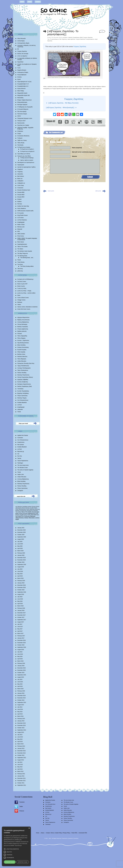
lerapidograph (21, 222)
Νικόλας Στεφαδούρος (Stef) (25, 386)
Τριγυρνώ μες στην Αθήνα (24, 156)
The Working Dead (22, 256)
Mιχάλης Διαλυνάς (22, 331)
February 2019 (21, 581)
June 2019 (20, 571)
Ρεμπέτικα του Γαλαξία (23, 125)
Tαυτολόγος (20, 389)
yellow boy (20, 271)
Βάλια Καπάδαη (21, 345)
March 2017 (20, 633)
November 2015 (21, 670)
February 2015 (21, 691)
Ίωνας (19, 68)
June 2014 (20, 709)
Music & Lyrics (21, 286)
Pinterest (22, 811)
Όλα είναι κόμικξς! (22, 112)
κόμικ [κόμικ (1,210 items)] (17, 519)
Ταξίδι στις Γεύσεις (22, 140)
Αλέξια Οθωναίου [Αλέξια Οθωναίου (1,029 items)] (29, 518)
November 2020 (21, 532)
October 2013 (21, 728)
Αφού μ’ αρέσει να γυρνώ (27, 160)
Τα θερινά (20, 138)
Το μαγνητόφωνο (54, 39)
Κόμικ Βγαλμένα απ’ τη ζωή (24, 82)
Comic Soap (21, 185)
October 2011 (21, 783)
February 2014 (21, 719)
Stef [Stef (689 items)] (32, 515)
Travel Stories (21, 262)
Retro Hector (21, 242)
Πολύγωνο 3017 (21, 121)
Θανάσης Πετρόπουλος (23, 375)
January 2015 (21, 693)
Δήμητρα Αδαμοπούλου (23, 317)
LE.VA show (20, 218)
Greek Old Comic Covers (24, 309)
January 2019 (21, 583)
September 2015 (22, 675)
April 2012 (20, 769)
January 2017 (21, 638)
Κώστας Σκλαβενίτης (23, 382)
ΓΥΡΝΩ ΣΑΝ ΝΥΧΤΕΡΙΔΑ (27, 158)
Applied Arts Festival (23, 435)
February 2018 (21, 608)
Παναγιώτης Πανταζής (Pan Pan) (26, 363)
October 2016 (21, 645)
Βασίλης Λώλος (21, 354)
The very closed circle (23, 465)
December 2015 (21, 668)
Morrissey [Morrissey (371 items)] (38, 509)
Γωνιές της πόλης (22, 288)
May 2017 (20, 629)
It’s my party (20, 213)
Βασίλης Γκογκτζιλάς (23, 327)
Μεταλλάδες (20, 98)
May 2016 (20, 656)
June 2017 (20, 627)
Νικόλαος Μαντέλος (22, 357)
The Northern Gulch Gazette (25, 251)
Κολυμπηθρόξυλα (22, 75)
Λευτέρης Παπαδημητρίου (24, 368)
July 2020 (20, 542)
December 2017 (21, 613)
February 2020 (21, 553)
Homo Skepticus (22, 208)
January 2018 (21, 611)
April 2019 (20, 576)
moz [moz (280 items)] (16, 507)
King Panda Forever (23, 215)
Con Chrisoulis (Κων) (23, 400)
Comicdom (20, 438)
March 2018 (20, 606)
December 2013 (21, 723)
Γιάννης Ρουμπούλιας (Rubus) (25, 377)
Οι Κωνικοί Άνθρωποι (23, 109)
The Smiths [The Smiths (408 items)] (18, 512)
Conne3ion (76, 838)
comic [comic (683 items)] (29, 515)
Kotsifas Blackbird (22, 403)
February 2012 (21, 774)
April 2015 (20, 686)
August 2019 (21, 567)
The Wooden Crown (23, 468)
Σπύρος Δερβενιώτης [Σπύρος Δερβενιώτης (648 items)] (21, 515)
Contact (38, 2)
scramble (70, 838)
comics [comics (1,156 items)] (37, 518)
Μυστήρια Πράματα (22, 105)
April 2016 (20, 659)
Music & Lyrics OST (22, 284)
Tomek (19, 260)
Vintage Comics (21, 300)
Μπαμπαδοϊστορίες (22, 102)
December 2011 (21, 778)
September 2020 (22, 537)
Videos (19, 305)
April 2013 (20, 742)
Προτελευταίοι (21, 123)
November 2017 (21, 615)
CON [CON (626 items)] (37, 513)
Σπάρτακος (20, 131)
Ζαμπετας (64, 39)
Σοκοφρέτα (20, 491)
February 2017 (21, 636)
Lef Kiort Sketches (22, 220)
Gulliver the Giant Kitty (23, 206)
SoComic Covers (22, 282)
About (30, 2)
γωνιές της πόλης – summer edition (26, 293)
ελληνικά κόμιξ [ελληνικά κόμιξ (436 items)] (35, 512)
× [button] (29, 828)
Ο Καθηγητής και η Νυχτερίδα (25, 107)
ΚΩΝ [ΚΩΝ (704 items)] (35, 515)
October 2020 (21, 535)
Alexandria (20, 174)
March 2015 (20, 689)
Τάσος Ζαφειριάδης (22, 336)
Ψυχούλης (20, 172)
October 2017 (21, 617)
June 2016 (20, 654)
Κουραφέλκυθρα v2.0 (23, 86)
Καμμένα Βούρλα (22, 70)
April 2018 (20, 604)
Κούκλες (20, 77)
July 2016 (20, 652)
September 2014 (22, 702)
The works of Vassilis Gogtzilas (25, 470)
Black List (20, 179)
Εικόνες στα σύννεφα (23, 54)
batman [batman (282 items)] (30, 507)
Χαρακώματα (21, 165)
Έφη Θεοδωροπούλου (23, 343)
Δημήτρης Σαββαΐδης (23, 380)
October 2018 (21, 590)
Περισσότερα (18, 845)
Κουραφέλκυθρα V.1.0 (23, 84)
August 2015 (21, 677)
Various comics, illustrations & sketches (27, 307)
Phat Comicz (21, 236)
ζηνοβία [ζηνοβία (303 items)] (32, 508)
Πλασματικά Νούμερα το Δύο (25, 118)
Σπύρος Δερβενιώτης (23, 329)
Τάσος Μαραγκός (22, 359)
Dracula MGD (21, 195)
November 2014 (21, 698)
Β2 (18, 49)
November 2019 (21, 560)
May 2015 (20, 684)
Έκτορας (20, 334)
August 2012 (21, 760)
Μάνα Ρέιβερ (21, 91)
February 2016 (21, 663)
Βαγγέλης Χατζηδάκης (23, 393)
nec (18, 454)
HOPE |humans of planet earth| (25, 211)
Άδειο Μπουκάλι (22, 39)
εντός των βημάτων (22, 56)
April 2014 (20, 714)
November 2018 (21, 588)
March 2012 (20, 771)
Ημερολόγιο (20, 62)
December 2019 (21, 558)
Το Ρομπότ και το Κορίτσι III (27, 151)
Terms (52, 833)
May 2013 (20, 739)
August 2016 (21, 650)
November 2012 (21, 753)
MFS (19, 231)
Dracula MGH (21, 197)
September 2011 (22, 785)
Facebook (22, 802)
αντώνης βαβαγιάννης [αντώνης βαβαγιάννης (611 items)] (29, 513)
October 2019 (21, 562)
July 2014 (20, 707)
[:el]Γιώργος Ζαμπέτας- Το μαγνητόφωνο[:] (63, 33)
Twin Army (20, 269)
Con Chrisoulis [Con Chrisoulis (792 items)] (26, 516)
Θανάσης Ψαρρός (22, 398)
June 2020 (20, 544)
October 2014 (21, 700)
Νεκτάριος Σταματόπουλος (24, 384)
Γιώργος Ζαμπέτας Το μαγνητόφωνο (85, 39)
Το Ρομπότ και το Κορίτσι (24, 147)
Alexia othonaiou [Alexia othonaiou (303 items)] (26, 508)
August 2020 (21, 539)
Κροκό (19, 79)
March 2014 (20, 716)
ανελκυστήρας (21, 41)
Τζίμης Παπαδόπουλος (23, 366)
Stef (60, 39)
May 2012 (20, 767)
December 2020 (21, 530)
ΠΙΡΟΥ (19, 116)
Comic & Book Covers (23, 298)
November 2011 (21, 781)
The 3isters (20, 249)
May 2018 (20, 601)
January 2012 (21, 776)
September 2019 (22, 565)
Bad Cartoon (21, 176)
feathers (19, 202)
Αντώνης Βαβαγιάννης (23, 322)
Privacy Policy (66, 833)
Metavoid (20, 229)
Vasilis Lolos (21, 474)
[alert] (16, 846)
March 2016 (20, 661)
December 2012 (21, 751)
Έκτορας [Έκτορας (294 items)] (34, 507)
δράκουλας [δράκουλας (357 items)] (32, 509)
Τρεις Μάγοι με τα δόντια (24, 154)
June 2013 (20, 737)
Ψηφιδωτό (20, 169)
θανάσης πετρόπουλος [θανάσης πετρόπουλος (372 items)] (21, 511)
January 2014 (21, 721)
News (19, 295)
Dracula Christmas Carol (24, 190)
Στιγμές (19, 134)
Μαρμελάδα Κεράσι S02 (24, 95)
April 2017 (20, 631)
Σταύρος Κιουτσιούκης (23, 347)
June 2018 (20, 599)
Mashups (20, 302)
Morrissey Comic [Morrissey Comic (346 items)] (25, 509)
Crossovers (20, 188)
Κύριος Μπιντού (21, 89)
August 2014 (21, 705)
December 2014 (21, 696)
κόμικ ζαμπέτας (71, 39)
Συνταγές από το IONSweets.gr (25, 279)
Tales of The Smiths (22, 247)
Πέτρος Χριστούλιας (22, 396)
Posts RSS (74, 833)
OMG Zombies (21, 234)
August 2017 (21, 622)
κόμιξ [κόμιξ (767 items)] (20, 516)
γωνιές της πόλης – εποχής (24, 291)
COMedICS (20, 181)
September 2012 (22, 758)
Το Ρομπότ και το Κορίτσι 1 (27, 149)
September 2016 (22, 647)
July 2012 (20, 762)
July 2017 (20, 624)
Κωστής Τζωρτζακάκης (23, 391)
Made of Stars (21, 225)
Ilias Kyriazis (21, 445)
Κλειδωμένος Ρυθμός (23, 72)
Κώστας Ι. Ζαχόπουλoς (23, 340)
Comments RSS (83, 833)
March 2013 (20, 744)
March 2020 (20, 551)
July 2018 (20, 597)
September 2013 (22, 730)
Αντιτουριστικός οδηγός (23, 43)
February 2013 (21, 746)
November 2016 (21, 643)
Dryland (19, 199)
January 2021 (21, 528)
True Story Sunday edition (27, 266)
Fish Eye (20, 204)
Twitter (21, 806)
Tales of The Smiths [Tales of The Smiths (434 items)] (26, 512)
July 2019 (20, 569)
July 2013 (20, 735)
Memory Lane (21, 227)
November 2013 (21, 725)
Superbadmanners (22, 244)
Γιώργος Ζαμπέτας (22, 51)
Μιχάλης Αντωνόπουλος (23, 320)
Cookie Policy (58, 833)
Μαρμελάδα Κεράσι (22, 93)
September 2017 (22, 620)
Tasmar (19, 458)
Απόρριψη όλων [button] (23, 862)
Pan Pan (20, 456)
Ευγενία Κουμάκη (22, 350)
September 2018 (22, 592)
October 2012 (21, 755)
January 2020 (21, 555)
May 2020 (20, 546)
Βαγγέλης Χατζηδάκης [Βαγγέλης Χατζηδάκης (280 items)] (23, 507)
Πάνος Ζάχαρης (21, 338)
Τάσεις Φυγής (21, 143)
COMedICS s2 (21, 183)
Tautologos (20, 463)
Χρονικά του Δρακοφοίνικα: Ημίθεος (26, 167)
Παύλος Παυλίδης (22, 373)
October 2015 (21, 673)
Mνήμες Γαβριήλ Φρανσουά (24, 100)
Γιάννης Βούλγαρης (22, 324)
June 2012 (20, 765)
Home (22, 2)
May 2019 (20, 574)
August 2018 (21, 594)
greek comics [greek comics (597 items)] (19, 513)
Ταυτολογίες (20, 145)
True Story (20, 264)
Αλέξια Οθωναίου (22, 361)
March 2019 (20, 578)
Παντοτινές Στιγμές (22, 114)
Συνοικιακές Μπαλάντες (23, 136)
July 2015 (20, 679)
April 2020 (20, 548)
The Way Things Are (23, 253)
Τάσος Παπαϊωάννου (23, 370)
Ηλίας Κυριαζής (21, 352)
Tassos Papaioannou (23, 461)
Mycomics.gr (21, 451)
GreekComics (21, 442)
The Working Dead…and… (27, 258)
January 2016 (21, 666)
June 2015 (20, 682)
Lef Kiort (20, 405)
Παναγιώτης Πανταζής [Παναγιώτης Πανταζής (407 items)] (32, 511)
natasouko (20, 409)
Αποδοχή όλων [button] (10, 862)
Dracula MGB (21, 192)
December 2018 (21, 585)
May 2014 (20, 712)
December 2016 (21, 640)
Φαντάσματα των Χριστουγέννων (26, 162)
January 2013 (21, 748)
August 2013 (21, 732)
